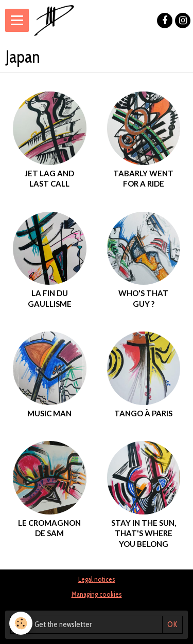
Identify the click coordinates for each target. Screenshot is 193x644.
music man (49, 413)
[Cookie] (21, 623)
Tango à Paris (143, 413)
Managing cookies (97, 594)
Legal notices (97, 579)
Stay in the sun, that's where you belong (144, 533)
